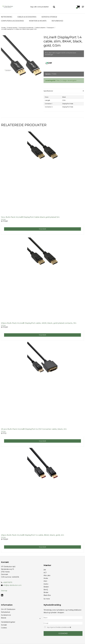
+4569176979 (7, 582)
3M (45, 570)
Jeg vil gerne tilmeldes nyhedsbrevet (64, 627)
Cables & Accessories (27, 17)
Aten (45, 581)
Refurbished (57, 21)
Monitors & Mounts (38, 21)
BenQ (46, 590)
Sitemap (4, 591)
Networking (7, 17)
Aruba (46, 578)
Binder (46, 592)
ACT (45, 573)
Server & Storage (49, 17)
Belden (46, 587)
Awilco (46, 584)
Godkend (63, 633)
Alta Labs (47, 575)
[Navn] (63, 618)
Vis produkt (42, 229)
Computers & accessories (12, 21)
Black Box (47, 595)
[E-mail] (63, 623)
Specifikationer (48, 91)
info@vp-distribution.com (12, 585)
